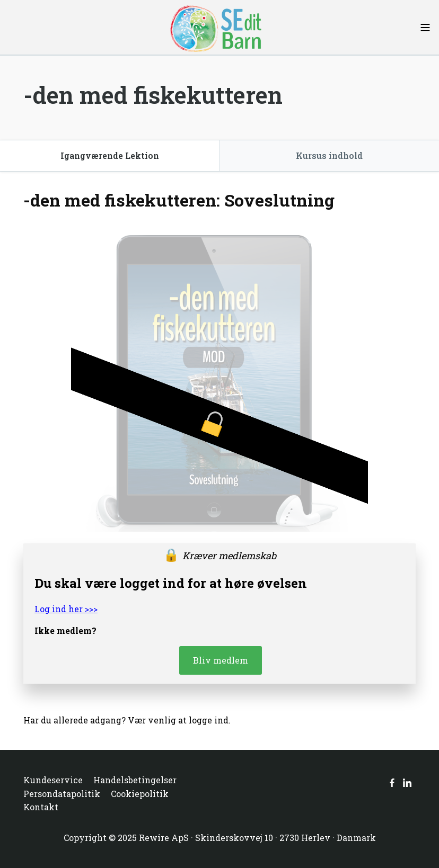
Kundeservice (53, 780)
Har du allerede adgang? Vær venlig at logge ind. (127, 720)
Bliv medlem (221, 660)
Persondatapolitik (62, 794)
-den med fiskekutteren (153, 95)
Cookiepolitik (140, 794)
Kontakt (41, 807)
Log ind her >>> (66, 609)
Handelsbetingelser (135, 780)
